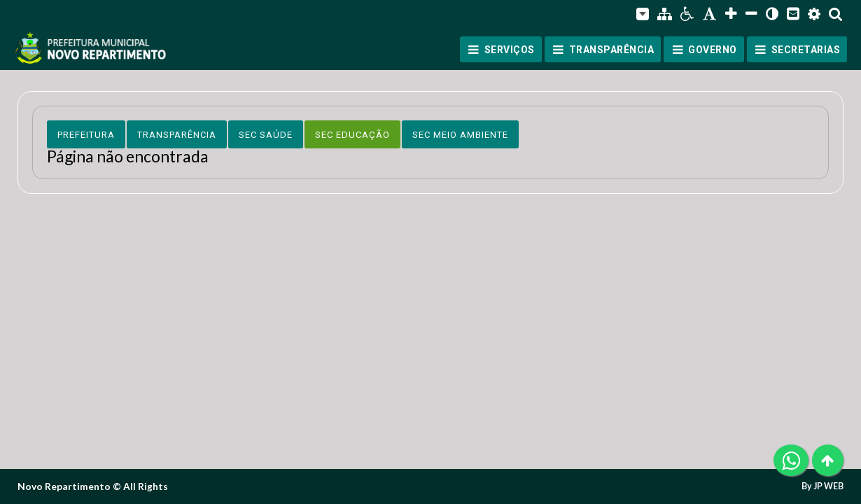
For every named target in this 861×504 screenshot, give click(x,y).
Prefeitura (86, 135)
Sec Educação (352, 135)
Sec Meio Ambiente (460, 135)
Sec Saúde (266, 135)
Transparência (177, 135)
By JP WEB (822, 486)
